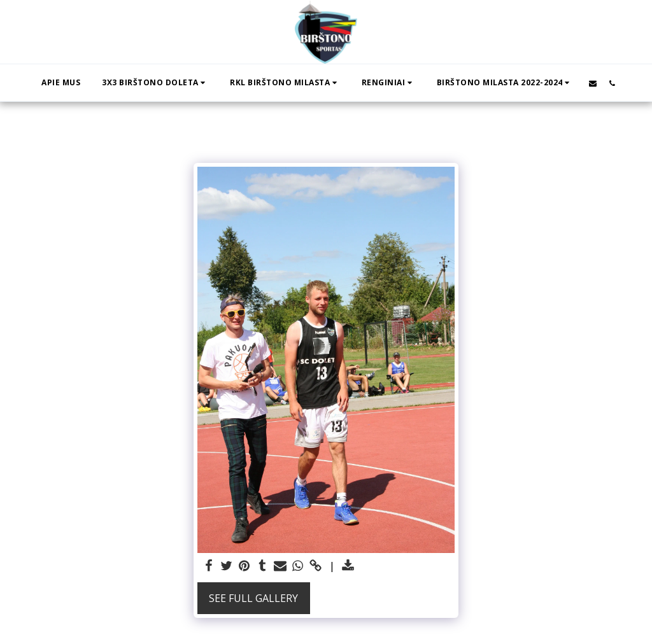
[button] (155, 83)
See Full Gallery (253, 598)
